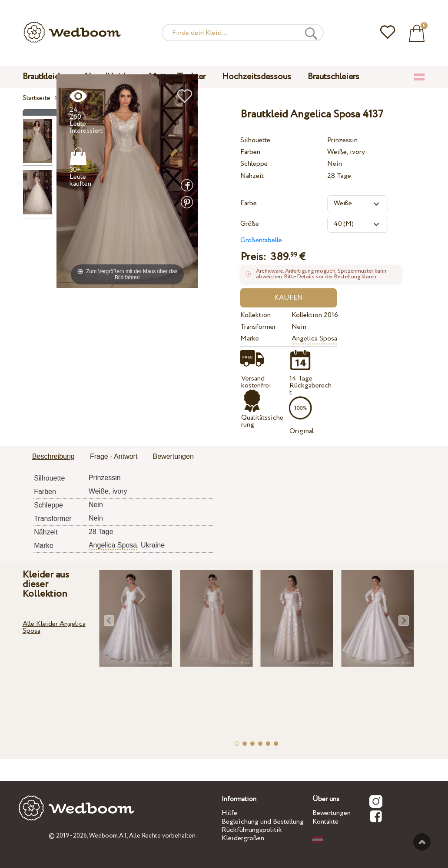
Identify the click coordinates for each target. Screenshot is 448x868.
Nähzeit (252, 176)
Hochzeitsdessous (257, 77)
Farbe (249, 203)
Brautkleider (45, 77)
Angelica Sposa (314, 339)
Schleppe (254, 164)
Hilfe (229, 813)
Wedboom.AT (108, 836)
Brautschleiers (334, 77)
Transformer (258, 327)
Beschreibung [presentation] (53, 456)
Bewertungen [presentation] (173, 456)
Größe (250, 224)
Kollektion (256, 315)
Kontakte (325, 822)
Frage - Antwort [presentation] (114, 456)
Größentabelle (261, 240)
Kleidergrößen (243, 838)
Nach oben (422, 842)
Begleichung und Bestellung (263, 822)
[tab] (53, 457)
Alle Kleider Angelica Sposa (54, 627)
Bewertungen (332, 813)
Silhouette (255, 140)
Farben (250, 152)
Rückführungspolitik (252, 830)
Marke (250, 339)
